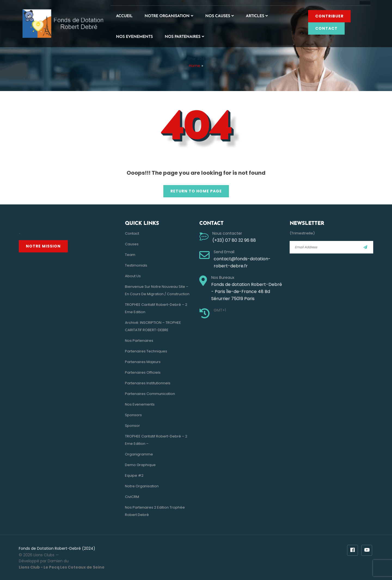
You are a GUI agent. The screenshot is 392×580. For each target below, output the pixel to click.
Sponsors (133, 415)
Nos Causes (218, 16)
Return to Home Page (193, 189)
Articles (255, 16)
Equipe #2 (134, 475)
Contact (326, 28)
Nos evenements (134, 37)
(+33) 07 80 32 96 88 (234, 240)
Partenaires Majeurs (143, 362)
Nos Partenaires (183, 37)
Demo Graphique (140, 465)
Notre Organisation (167, 16)
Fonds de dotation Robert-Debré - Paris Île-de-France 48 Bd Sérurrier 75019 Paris (247, 291)
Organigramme (139, 454)
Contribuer (329, 16)
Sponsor (132, 426)
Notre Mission (43, 246)
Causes (132, 244)
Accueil (124, 16)
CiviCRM (132, 497)
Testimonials (136, 265)
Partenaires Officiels (143, 372)
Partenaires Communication (150, 394)
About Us (133, 276)
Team (130, 255)
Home (195, 66)
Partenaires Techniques (146, 351)
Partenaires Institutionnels (148, 383)
